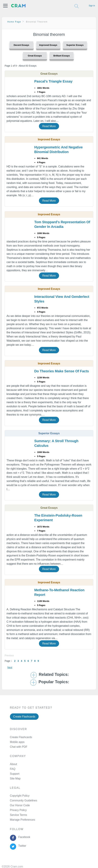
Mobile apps (17, 742)
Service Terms (19, 815)
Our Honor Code (20, 805)
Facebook (24, 837)
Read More (49, 126)
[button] (5, 6)
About (13, 764)
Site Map (15, 779)
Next (10, 667)
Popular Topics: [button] (54, 682)
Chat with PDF (19, 747)
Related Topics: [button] (54, 674)
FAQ (13, 769)
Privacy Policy (18, 810)
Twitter (22, 846)
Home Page (14, 22)
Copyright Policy (20, 796)
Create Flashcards (24, 717)
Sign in (92, 6)
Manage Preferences (23, 820)
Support (15, 774)
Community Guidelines (24, 800)
